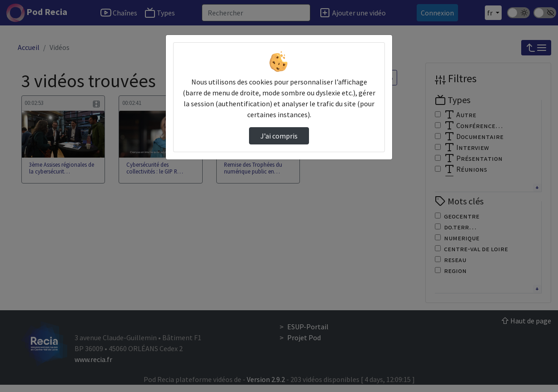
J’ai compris (279, 136)
